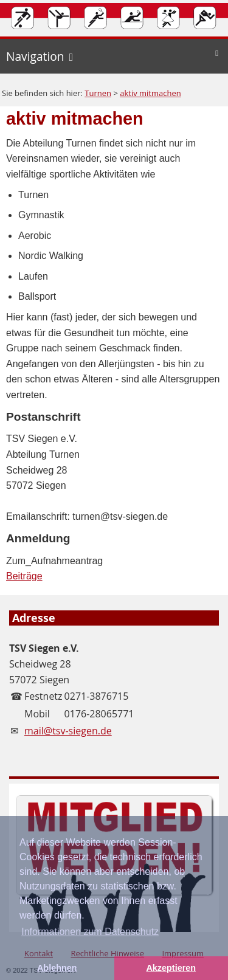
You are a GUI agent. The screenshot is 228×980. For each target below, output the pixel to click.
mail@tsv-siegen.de (68, 731)
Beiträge (24, 576)
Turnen (98, 93)
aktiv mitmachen (150, 93)
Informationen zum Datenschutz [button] (90, 932)
